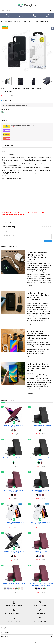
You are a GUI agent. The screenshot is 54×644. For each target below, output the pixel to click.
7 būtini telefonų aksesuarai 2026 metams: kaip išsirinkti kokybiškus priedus (38, 335)
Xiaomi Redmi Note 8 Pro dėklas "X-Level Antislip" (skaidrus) (14, 523)
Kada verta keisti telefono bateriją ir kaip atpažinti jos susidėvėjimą (38, 296)
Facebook (7, 120)
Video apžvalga (6, 100)
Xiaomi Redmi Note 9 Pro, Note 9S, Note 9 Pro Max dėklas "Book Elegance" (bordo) (40, 584)
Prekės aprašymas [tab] (8, 145)
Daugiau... (31, 286)
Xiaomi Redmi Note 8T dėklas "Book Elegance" (40, 491)
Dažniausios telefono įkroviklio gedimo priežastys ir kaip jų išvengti (37, 256)
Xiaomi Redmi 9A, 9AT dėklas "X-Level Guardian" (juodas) (14, 552)
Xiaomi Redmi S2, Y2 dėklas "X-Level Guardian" (14, 426)
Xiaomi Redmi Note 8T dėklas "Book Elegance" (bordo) (40, 552)
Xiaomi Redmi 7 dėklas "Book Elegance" (40, 425)
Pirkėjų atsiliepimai (8, 222)
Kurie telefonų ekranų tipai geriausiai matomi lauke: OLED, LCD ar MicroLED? (38, 367)
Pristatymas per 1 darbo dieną (18, 130)
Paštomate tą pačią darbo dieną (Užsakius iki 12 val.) (32, 126)
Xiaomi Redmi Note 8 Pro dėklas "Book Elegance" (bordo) (14, 491)
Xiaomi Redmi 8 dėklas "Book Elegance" (14, 458)
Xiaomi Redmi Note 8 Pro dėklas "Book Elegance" (40, 458)
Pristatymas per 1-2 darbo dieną (19, 134)
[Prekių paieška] (27, 10)
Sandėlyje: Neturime (6, 91)
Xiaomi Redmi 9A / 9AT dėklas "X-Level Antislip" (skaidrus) (40, 523)
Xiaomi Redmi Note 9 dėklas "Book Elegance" (14, 584)
